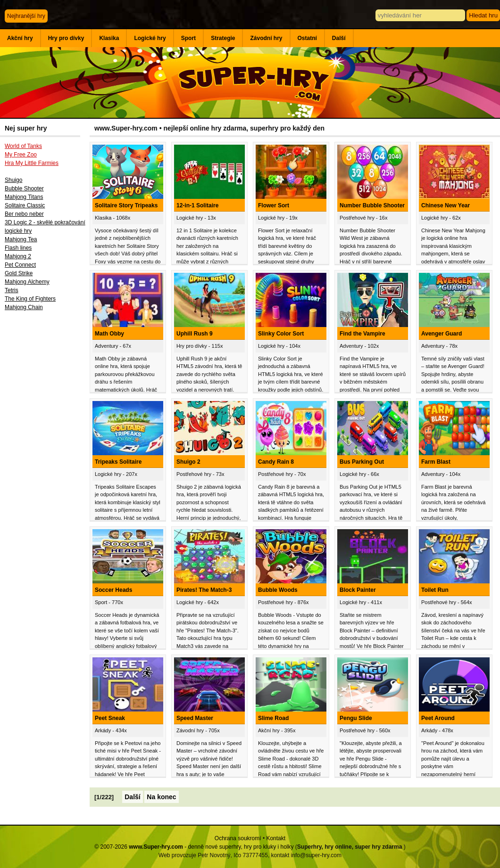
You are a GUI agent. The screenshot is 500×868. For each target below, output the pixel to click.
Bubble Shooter (24, 188)
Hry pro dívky (66, 38)
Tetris (12, 290)
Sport (188, 38)
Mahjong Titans (24, 197)
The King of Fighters (30, 299)
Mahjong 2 (18, 256)
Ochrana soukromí (238, 838)
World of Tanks (23, 146)
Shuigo (13, 180)
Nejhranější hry (26, 16)
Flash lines (18, 248)
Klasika (109, 38)
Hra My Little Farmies (32, 163)
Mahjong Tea (21, 239)
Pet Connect (20, 265)
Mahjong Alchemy (27, 282)
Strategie (223, 38)
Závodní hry (266, 38)
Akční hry (20, 38)
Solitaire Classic (25, 205)
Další (339, 38)
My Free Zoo (21, 155)
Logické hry (150, 38)
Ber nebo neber (24, 214)
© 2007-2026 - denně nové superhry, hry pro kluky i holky (194, 847)
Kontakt (276, 838)
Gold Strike (19, 273)
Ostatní (307, 38)
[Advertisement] (45, 470)
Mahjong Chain (24, 307)
